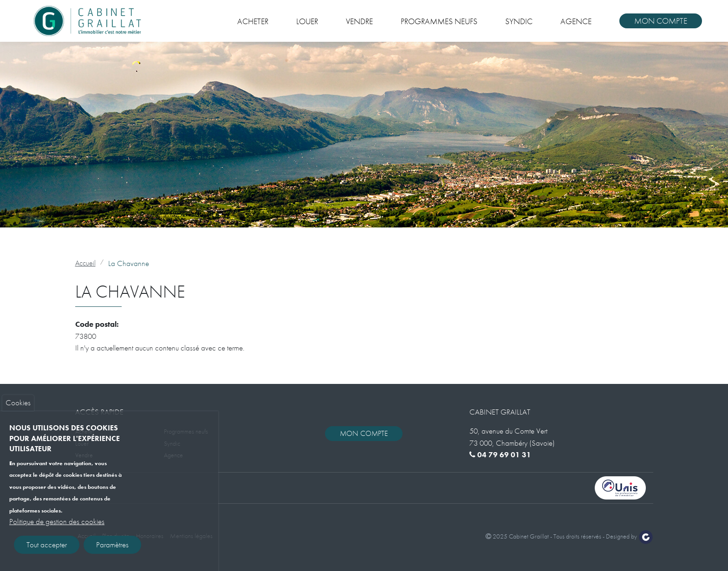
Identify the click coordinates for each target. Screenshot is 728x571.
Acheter (253, 21)
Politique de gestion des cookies (57, 526)
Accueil (85, 263)
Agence (576, 21)
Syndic (519, 21)
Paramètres (112, 549)
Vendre (359, 21)
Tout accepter (47, 549)
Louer (307, 21)
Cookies (18, 407)
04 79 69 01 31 (500, 455)
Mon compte (661, 21)
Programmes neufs (439, 21)
